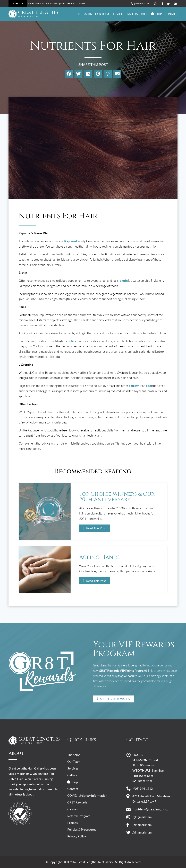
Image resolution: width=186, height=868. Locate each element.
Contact (171, 14)
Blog (145, 14)
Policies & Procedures (82, 829)
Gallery (133, 14)
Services (118, 14)
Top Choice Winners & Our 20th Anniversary (117, 497)
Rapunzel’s (72, 241)
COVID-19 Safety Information (87, 795)
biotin (124, 281)
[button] (69, 74)
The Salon (85, 14)
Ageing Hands (100, 557)
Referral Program (55, 4)
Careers (81, 4)
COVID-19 (17, 4)
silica (73, 341)
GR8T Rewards (36, 4)
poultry (134, 386)
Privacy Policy (77, 836)
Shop (157, 14)
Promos (71, 4)
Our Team (102, 14)
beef (149, 386)
